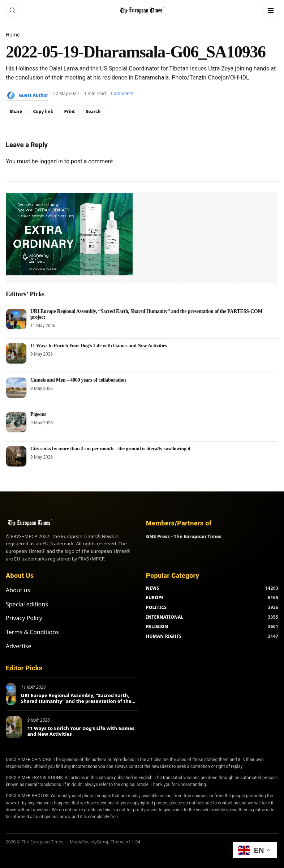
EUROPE (155, 598)
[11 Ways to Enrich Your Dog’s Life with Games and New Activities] (16, 353)
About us (18, 590)
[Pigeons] (16, 422)
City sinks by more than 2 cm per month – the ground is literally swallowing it (110, 449)
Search (93, 111)
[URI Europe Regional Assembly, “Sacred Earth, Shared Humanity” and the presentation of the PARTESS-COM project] (16, 319)
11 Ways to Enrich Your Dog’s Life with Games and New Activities (99, 346)
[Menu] (271, 10)
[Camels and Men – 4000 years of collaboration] (16, 388)
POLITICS (156, 607)
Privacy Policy (24, 618)
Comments (122, 93)
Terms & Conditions (32, 632)
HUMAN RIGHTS (164, 636)
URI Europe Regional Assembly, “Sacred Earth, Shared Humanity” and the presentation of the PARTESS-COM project (76, 701)
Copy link (43, 111)
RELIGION (157, 626)
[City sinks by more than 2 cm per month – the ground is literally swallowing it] (16, 456)
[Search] (13, 10)
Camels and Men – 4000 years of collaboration (78, 380)
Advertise (18, 646)
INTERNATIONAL (165, 617)
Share (16, 111)
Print (69, 111)
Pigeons (38, 414)
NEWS (152, 588)
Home (13, 35)
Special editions (27, 604)
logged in (51, 161)
